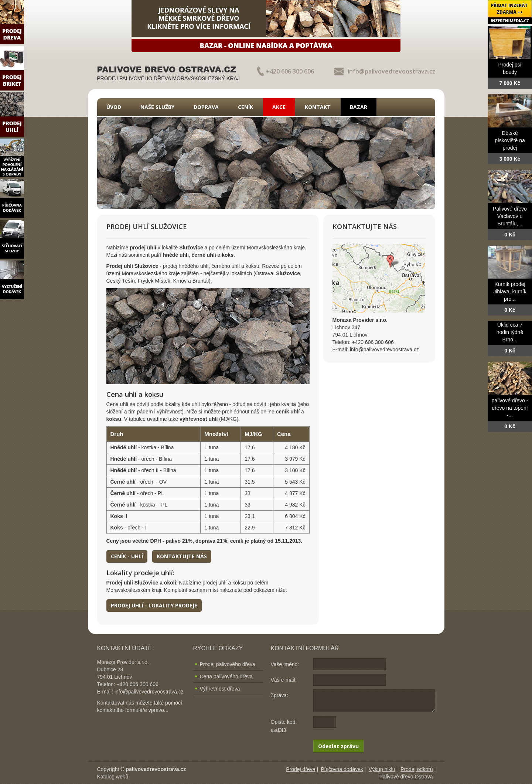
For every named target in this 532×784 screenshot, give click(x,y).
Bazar (359, 107)
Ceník (245, 107)
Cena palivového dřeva (226, 676)
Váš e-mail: (284, 680)
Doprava (206, 107)
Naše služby (157, 107)
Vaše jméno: (285, 664)
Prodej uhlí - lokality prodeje (154, 605)
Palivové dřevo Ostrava (406, 777)
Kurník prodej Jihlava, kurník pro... (510, 292)
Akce (279, 107)
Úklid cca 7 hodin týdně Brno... (510, 332)
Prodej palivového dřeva (228, 664)
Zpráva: (279, 695)
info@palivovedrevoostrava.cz (391, 71)
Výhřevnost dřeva (220, 689)
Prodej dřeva (301, 769)
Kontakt (318, 107)
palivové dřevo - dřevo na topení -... (510, 408)
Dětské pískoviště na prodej (510, 140)
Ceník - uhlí (127, 556)
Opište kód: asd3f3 (284, 726)
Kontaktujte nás (182, 556)
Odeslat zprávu (338, 746)
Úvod (114, 107)
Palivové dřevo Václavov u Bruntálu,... (510, 216)
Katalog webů (113, 777)
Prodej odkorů (417, 769)
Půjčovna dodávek (342, 769)
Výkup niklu (382, 769)
